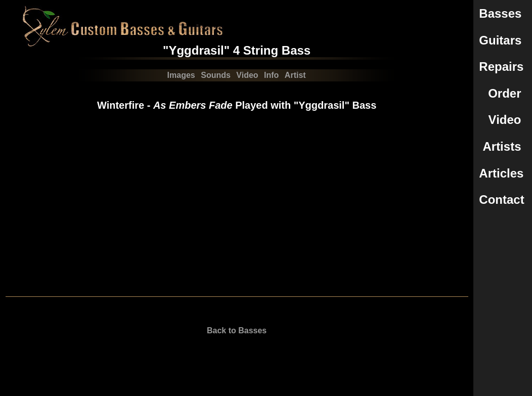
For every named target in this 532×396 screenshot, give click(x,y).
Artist (295, 75)
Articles (501, 173)
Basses (500, 13)
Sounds (216, 75)
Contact (501, 200)
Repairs (501, 67)
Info (271, 75)
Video (505, 120)
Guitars (500, 40)
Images (181, 75)
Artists (502, 146)
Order (504, 93)
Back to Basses (237, 331)
